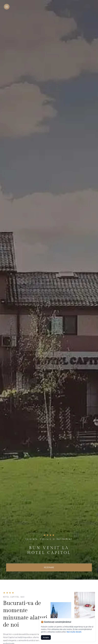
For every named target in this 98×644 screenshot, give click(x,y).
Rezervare (49, 567)
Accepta (46, 637)
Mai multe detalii (74, 632)
